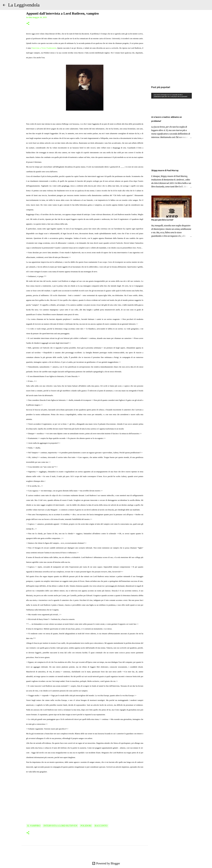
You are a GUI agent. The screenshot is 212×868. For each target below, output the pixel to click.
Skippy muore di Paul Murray (165, 170)
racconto (101, 826)
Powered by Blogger (106, 863)
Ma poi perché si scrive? (162, 220)
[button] (28, 24)
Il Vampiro (34, 826)
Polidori (86, 826)
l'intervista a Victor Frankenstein (44, 48)
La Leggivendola (24, 5)
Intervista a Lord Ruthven (60, 826)
